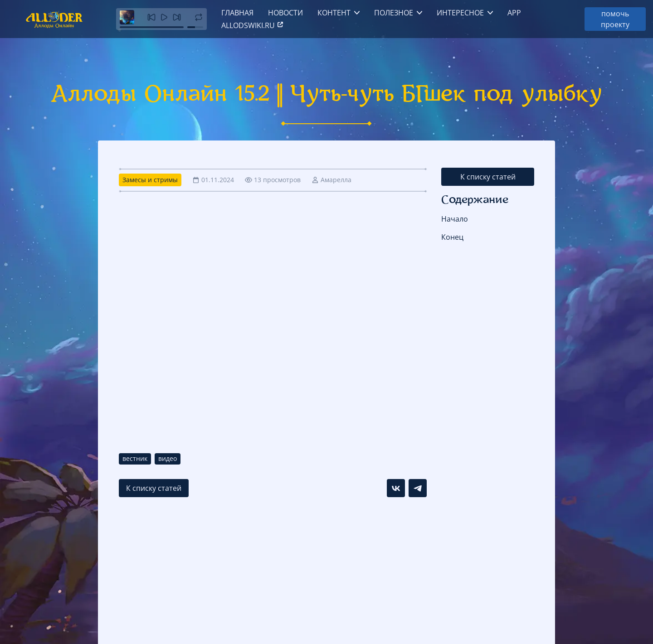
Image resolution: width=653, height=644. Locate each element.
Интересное (460, 13)
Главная (237, 13)
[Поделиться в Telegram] (418, 488)
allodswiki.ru (253, 25)
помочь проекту (615, 19)
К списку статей (488, 177)
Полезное (394, 13)
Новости (285, 13)
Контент (334, 13)
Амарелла (336, 180)
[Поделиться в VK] (396, 488)
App (514, 13)
